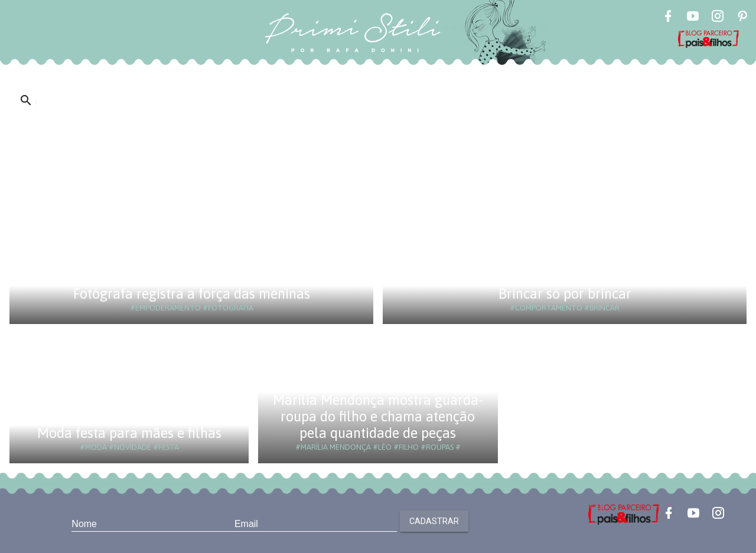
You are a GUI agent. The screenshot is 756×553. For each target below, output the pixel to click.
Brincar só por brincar (565, 294)
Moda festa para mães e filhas (129, 433)
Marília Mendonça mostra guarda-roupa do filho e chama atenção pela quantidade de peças (378, 416)
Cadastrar (434, 521)
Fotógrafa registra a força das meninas (192, 294)
